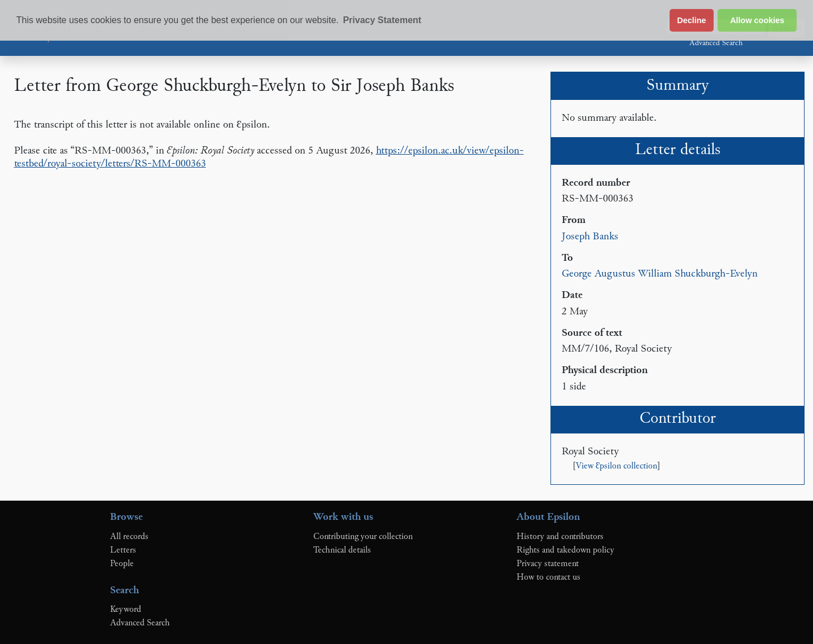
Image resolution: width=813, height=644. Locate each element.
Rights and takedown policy (565, 550)
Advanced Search (716, 43)
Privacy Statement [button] (382, 20)
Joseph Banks (590, 237)
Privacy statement (548, 564)
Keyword (126, 610)
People (122, 564)
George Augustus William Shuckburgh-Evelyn (660, 274)
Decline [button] (691, 20)
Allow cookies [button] (757, 20)
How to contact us (548, 577)
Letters (123, 550)
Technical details (342, 550)
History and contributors (560, 537)
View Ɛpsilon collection (617, 466)
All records (129, 537)
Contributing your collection (363, 537)
